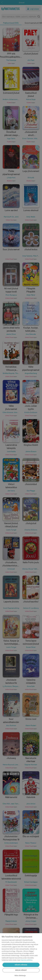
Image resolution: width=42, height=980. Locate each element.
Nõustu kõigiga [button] (21, 965)
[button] (21, 976)
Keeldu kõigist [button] (21, 970)
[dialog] (21, 957)
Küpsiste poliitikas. (27, 960)
